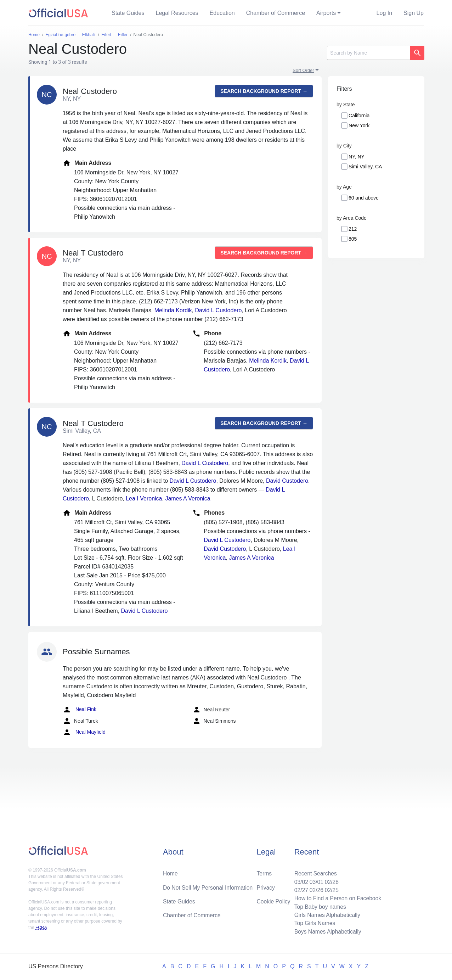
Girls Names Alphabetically (326, 914)
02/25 (330, 889)
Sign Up (414, 13)
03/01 (315, 880)
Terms (264, 872)
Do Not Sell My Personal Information (209, 886)
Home (171, 872)
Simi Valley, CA (365, 167)
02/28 (330, 880)
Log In (384, 13)
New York (359, 125)
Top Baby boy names (319, 906)
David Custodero (287, 481)
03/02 (299, 880)
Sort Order (303, 70)
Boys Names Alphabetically (326, 931)
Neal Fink (80, 710)
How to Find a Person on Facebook (337, 897)
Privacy (266, 886)
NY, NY (357, 157)
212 (353, 229)
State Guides (128, 13)
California (359, 116)
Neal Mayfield (84, 732)
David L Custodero (219, 310)
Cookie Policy (274, 900)
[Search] (369, 53)
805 (353, 239)
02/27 (299, 889)
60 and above (364, 198)
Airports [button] (326, 13)
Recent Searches (314, 872)
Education (222, 13)
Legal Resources (177, 13)
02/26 (315, 889)
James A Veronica (188, 499)
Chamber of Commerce (276, 13)
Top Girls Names (313, 923)
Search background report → (264, 91)
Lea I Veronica (144, 499)
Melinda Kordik (173, 310)
